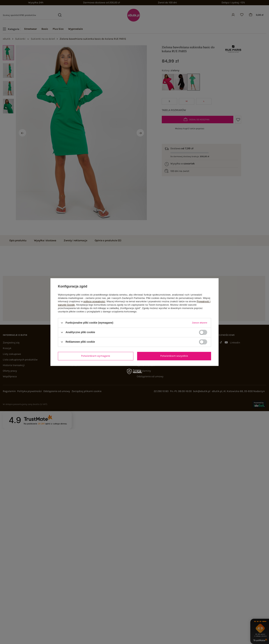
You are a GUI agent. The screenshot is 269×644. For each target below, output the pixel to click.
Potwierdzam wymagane (96, 356)
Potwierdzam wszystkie (174, 356)
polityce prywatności (94, 301)
